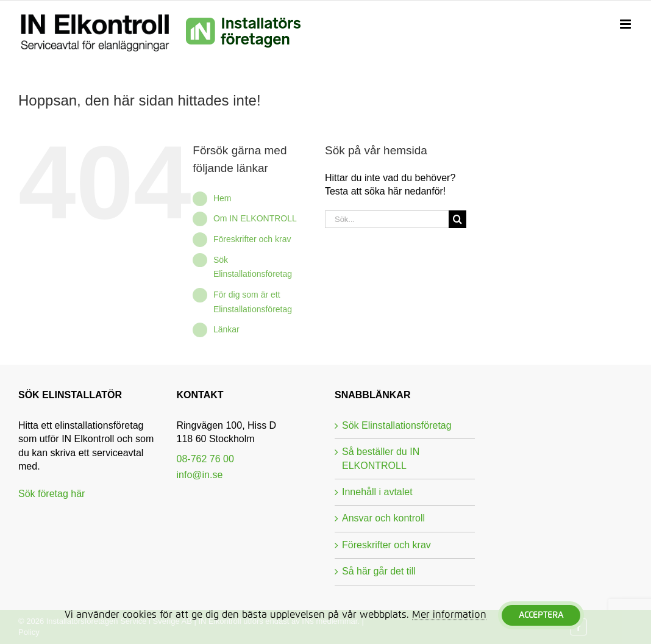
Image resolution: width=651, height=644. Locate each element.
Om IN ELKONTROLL (255, 218)
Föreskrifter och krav (252, 239)
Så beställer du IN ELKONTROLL (381, 458)
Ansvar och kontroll (383, 518)
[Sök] (457, 219)
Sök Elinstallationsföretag (397, 425)
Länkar (226, 329)
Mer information (449, 615)
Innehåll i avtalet (377, 492)
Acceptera (541, 615)
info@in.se (200, 475)
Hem (222, 198)
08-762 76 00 (205, 459)
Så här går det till (379, 571)
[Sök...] (387, 219)
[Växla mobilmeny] (626, 24)
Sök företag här (52, 494)
